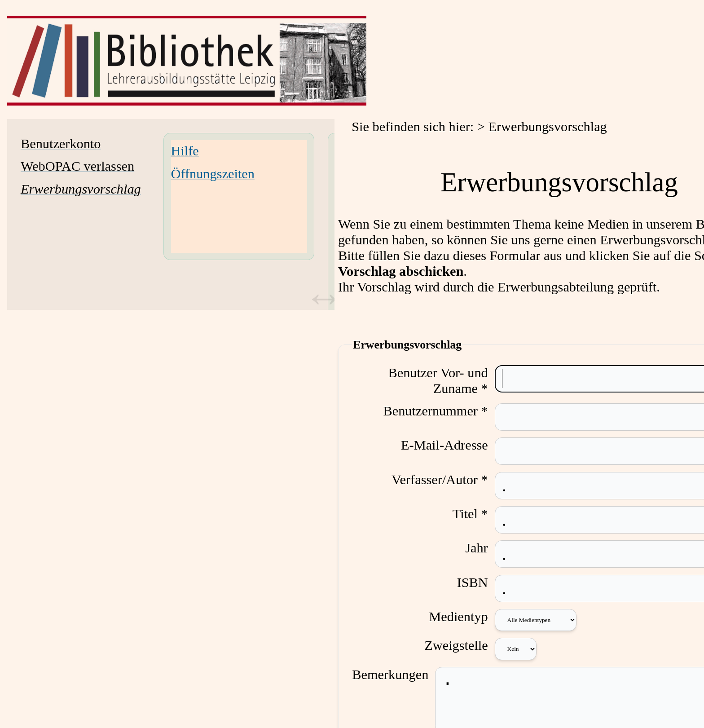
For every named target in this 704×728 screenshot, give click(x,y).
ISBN (479, 582)
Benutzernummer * (442, 411)
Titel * (477, 514)
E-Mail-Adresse (451, 445)
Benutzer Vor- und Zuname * (444, 381)
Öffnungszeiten (213, 174)
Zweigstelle (463, 645)
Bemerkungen (390, 675)
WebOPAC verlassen (77, 166)
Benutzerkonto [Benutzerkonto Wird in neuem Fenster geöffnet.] (61, 144)
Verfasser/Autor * (446, 480)
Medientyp (465, 617)
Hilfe (185, 151)
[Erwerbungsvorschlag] (81, 189)
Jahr (483, 548)
